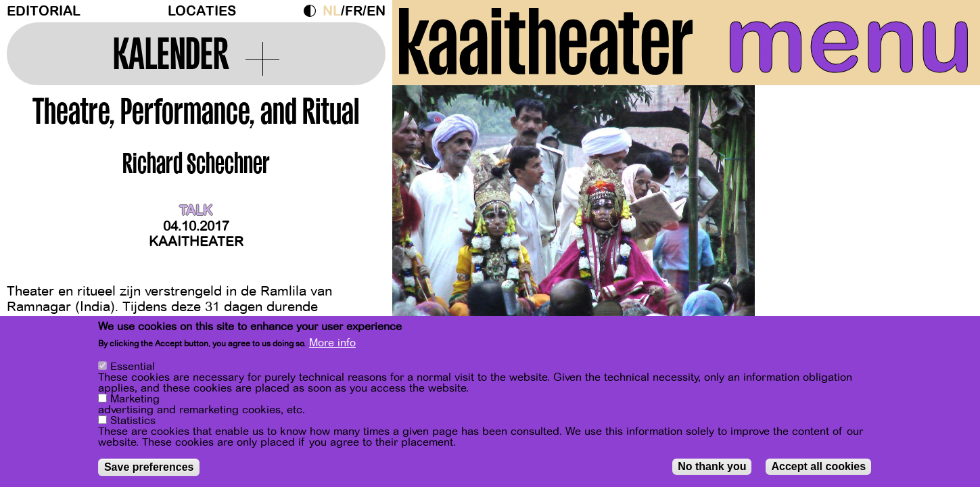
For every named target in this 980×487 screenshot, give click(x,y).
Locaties (202, 11)
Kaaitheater (196, 242)
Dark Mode (313, 11)
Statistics (133, 423)
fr (354, 11)
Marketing (135, 401)
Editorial (44, 11)
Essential (133, 369)
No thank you (712, 468)
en (376, 11)
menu (849, 41)
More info (332, 345)
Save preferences (149, 469)
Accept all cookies (818, 468)
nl (332, 11)
